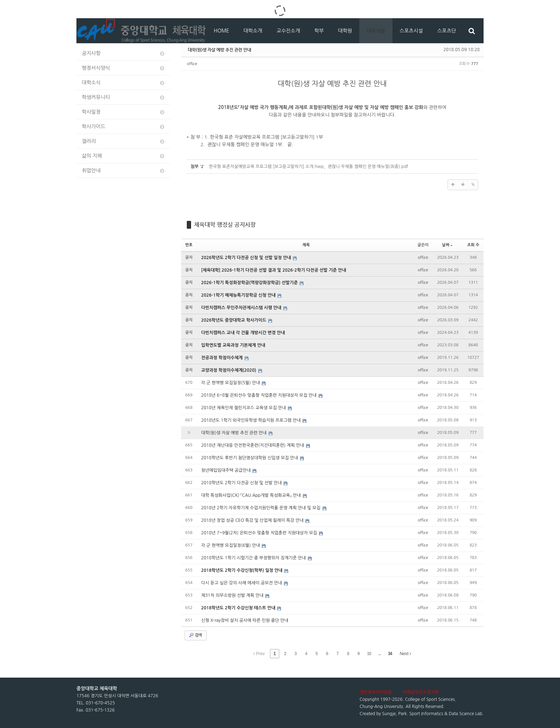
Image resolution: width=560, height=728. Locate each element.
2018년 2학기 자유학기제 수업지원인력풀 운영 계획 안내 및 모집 (261, 508)
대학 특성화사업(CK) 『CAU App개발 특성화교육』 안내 (251, 495)
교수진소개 (288, 31)
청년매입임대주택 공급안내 (226, 470)
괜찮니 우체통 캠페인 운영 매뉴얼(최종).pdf (368, 167)
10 (369, 654)
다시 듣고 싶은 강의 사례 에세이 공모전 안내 (242, 583)
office (192, 64)
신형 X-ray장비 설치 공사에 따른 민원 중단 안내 (245, 620)
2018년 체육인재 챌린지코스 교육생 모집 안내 (244, 408)
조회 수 (473, 245)
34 (390, 654)
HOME (222, 31)
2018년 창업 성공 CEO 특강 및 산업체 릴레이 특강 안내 (253, 520)
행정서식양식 (124, 68)
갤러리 (124, 141)
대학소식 (124, 83)
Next (405, 654)
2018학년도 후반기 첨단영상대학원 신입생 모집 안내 (250, 458)
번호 (189, 245)
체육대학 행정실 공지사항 (225, 225)
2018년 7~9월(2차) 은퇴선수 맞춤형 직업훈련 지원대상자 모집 (260, 533)
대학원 (345, 31)
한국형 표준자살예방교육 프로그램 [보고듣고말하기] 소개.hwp (266, 167)
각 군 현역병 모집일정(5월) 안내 (231, 383)
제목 (306, 245)
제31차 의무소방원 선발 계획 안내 (233, 595)
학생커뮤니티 (124, 97)
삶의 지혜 (124, 156)
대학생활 (376, 31)
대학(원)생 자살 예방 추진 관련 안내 (219, 50)
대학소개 (253, 31)
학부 (319, 31)
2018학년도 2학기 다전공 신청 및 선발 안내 (242, 483)
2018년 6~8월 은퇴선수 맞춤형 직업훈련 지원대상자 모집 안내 (259, 395)
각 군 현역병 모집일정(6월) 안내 (231, 545)
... (379, 654)
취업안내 (124, 171)
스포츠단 (447, 31)
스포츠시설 (411, 31)
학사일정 (124, 112)
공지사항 (124, 53)
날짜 (447, 245)
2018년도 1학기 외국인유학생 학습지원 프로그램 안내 (251, 420)
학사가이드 (124, 127)
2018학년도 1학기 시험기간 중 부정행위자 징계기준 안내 (254, 558)
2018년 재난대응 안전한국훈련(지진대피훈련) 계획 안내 (253, 445)
